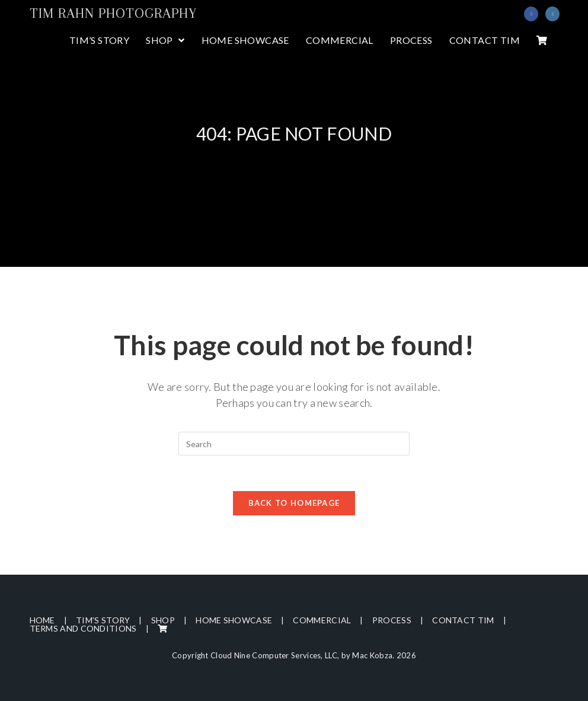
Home (42, 620)
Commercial (322, 620)
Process (392, 620)
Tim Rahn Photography (113, 13)
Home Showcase (234, 620)
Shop (163, 620)
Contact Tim (463, 620)
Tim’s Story (103, 620)
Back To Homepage (294, 503)
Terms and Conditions (83, 628)
